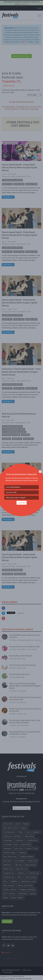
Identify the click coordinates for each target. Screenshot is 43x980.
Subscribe (22, 503)
